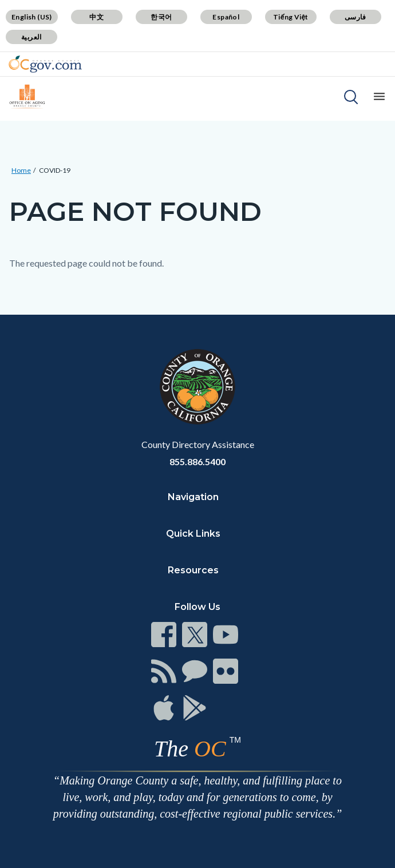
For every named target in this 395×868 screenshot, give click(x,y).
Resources (193, 570)
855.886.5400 (197, 461)
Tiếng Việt (291, 17)
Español (226, 17)
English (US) (32, 17)
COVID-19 (55, 170)
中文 (96, 17)
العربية (31, 37)
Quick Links (193, 534)
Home (21, 170)
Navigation (193, 497)
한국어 (161, 17)
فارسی (355, 17)
